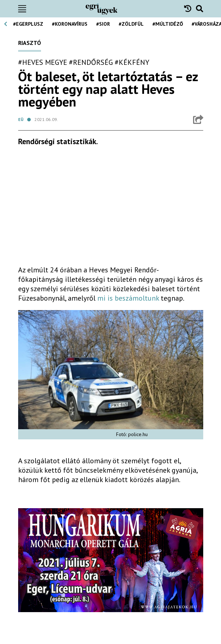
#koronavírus (70, 24)
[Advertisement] (111, 209)
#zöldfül (131, 24)
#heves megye (43, 62)
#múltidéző (168, 24)
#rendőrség (91, 62)
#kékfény (132, 62)
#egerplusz (28, 24)
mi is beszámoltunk (128, 298)
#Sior (103, 24)
